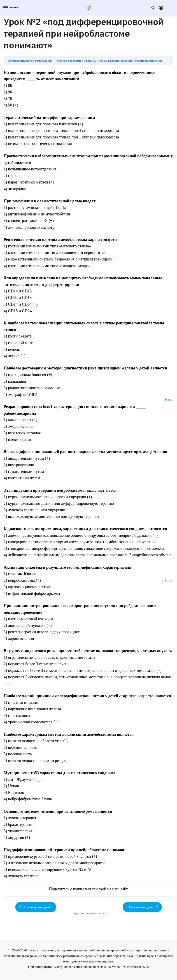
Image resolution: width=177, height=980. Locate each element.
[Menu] (10, 8)
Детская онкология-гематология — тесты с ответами (44, 61)
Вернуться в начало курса (89, 913)
